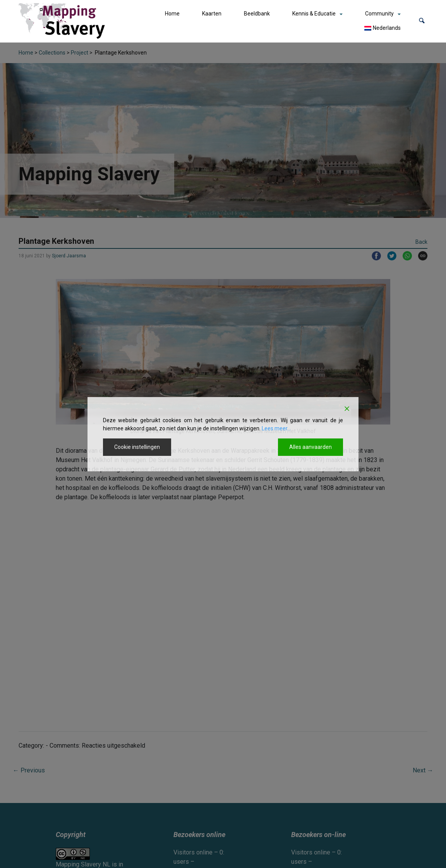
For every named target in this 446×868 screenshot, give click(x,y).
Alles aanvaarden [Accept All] (310, 447)
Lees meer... (276, 428)
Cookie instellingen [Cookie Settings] (137, 447)
